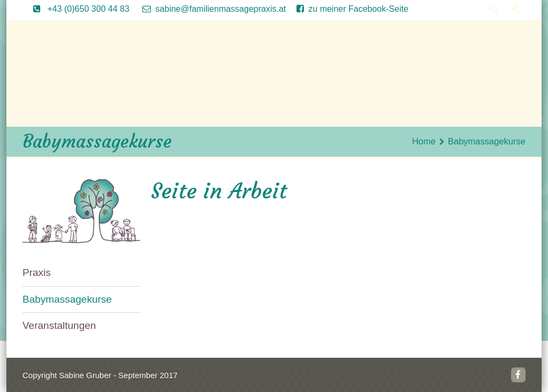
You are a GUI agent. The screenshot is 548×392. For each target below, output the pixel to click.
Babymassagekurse (67, 299)
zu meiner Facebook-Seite (347, 9)
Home (424, 141)
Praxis (37, 272)
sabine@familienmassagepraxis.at (209, 9)
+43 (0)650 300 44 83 (76, 9)
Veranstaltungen (59, 325)
